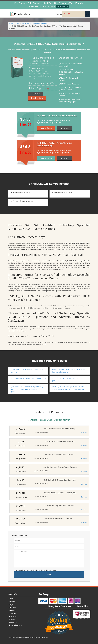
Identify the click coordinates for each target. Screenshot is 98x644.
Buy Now (84, 433)
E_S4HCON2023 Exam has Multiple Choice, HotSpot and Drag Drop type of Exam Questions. (27, 389)
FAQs (11, 605)
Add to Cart (35, 94)
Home (12, 24)
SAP (18, 24)
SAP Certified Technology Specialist (34, 24)
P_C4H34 (21, 519)
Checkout (12, 619)
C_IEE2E (21, 455)
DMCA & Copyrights (16, 625)
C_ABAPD (21, 429)
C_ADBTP (21, 493)
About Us (12, 602)
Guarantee (13, 613)
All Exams (12, 610)
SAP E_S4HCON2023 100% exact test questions (28, 378)
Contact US (13, 622)
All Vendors (13, 608)
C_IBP (21, 442)
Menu (59, 14)
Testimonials (13, 616)
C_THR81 (21, 467)
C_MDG (21, 480)
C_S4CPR (21, 506)
